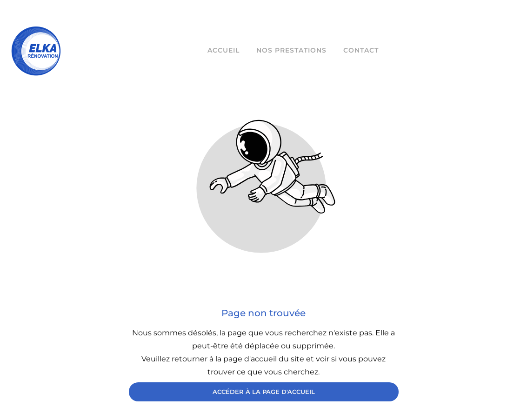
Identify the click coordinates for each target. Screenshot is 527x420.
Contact (361, 50)
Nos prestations (291, 50)
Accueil (223, 50)
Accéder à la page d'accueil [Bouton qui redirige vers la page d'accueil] (264, 392)
